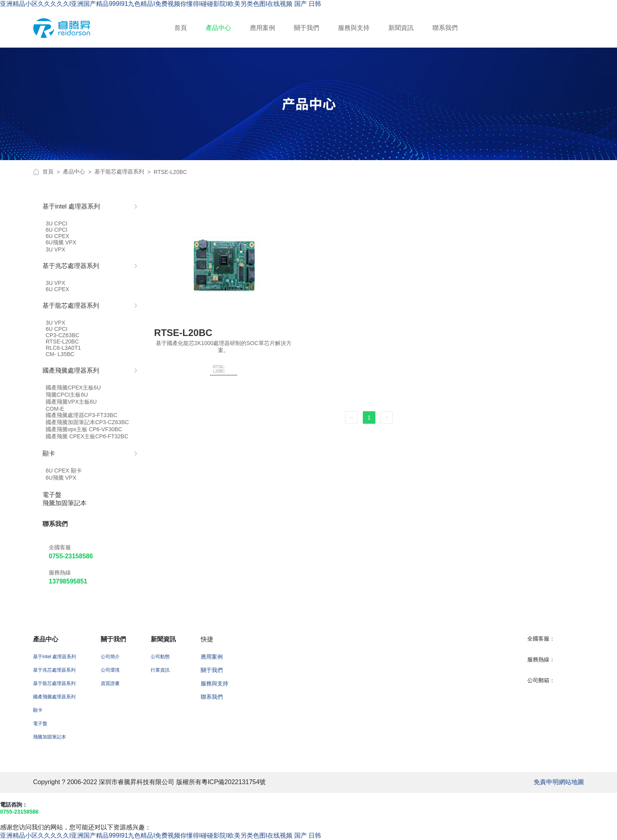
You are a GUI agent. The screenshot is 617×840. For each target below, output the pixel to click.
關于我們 (307, 28)
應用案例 (262, 28)
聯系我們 (445, 28)
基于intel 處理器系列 (54, 657)
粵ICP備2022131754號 (234, 782)
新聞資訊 (401, 28)
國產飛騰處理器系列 (54, 697)
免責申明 (546, 782)
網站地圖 (571, 782)
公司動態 (160, 657)
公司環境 (110, 670)
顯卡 (38, 710)
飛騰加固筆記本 (50, 737)
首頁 (181, 28)
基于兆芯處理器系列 (54, 670)
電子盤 (40, 724)
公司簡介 (110, 657)
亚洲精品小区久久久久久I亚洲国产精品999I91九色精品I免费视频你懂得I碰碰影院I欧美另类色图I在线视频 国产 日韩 (161, 4)
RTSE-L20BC (171, 172)
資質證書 (110, 683)
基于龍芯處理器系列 (119, 172)
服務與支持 (354, 28)
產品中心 (218, 28)
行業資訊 (160, 670)
